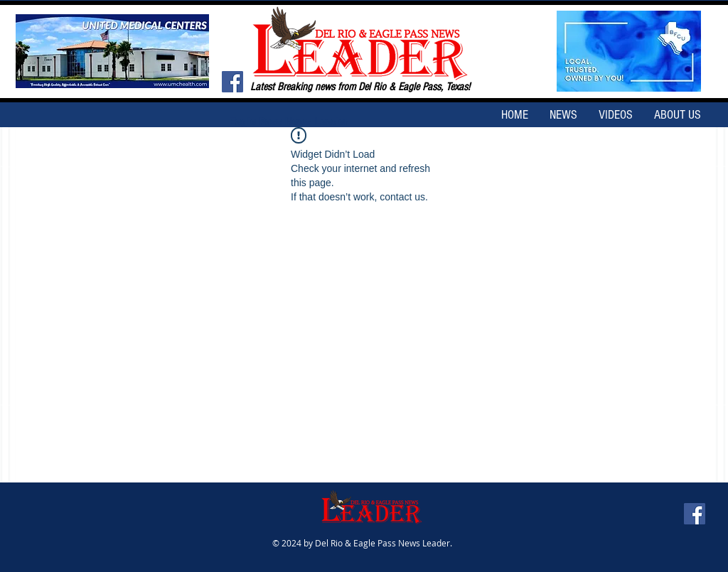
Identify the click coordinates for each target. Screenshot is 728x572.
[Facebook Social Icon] (232, 82)
